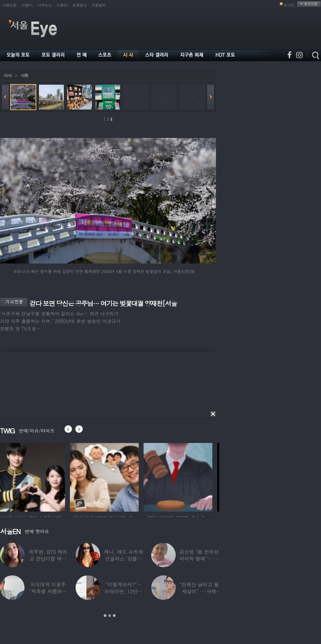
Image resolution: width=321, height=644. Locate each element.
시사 (8, 75)
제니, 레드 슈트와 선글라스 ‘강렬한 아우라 (124, 559)
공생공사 (80, 5)
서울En (62, 5)
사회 (24, 75)
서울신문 (9, 5)
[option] (34, 476)
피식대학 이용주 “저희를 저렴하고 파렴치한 (48, 591)
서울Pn (27, 5)
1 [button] (105, 616)
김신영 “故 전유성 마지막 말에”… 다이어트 (199, 559)
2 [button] (110, 616)
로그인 (289, 5)
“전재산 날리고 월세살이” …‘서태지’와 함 (199, 591)
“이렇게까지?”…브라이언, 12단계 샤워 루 (124, 591)
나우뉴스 (45, 5)
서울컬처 (99, 5)
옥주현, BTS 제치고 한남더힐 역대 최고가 (48, 559)
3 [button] (114, 616)
